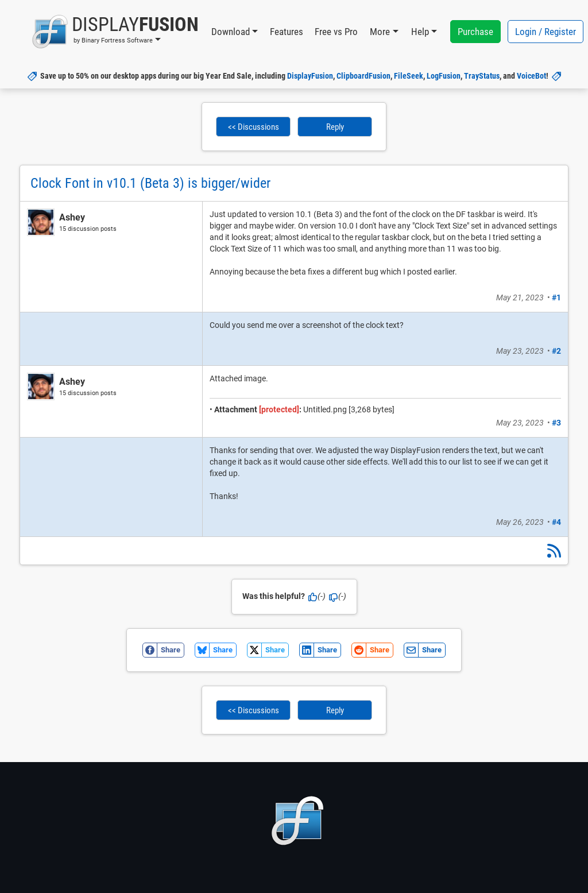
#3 (556, 423)
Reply (335, 127)
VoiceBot (531, 76)
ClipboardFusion (363, 76)
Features (287, 32)
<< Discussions (254, 127)
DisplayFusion (310, 76)
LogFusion (444, 76)
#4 (556, 522)
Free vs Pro (336, 32)
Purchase (475, 32)
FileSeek (409, 76)
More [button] (380, 32)
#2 (556, 351)
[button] (115, 32)
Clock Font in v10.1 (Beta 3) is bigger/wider (150, 183)
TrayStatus (482, 76)
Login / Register (546, 32)
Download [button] (231, 32)
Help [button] (420, 32)
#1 (556, 297)
